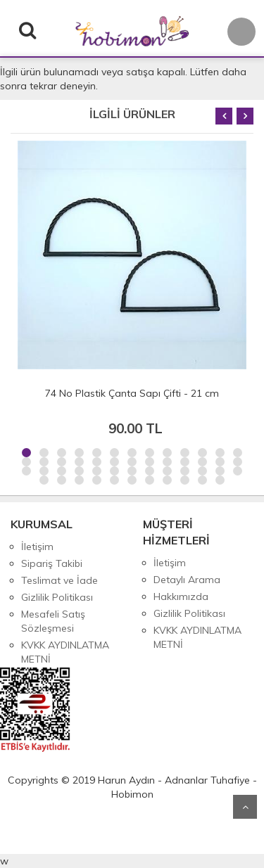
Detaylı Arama (187, 580)
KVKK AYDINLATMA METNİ (65, 652)
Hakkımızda (181, 596)
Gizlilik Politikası (57, 597)
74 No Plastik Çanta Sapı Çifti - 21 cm (132, 393)
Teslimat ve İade (59, 580)
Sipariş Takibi (52, 563)
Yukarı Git (245, 807)
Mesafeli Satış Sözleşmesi (53, 621)
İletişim (37, 547)
